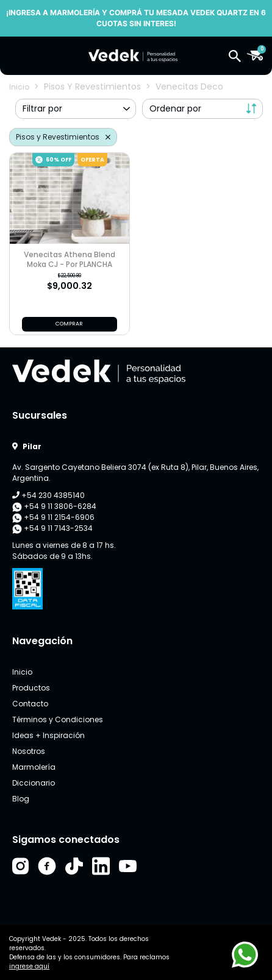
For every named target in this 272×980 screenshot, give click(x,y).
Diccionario (34, 783)
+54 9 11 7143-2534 (52, 528)
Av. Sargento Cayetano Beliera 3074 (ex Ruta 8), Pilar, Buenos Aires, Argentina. (135, 473)
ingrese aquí (29, 966)
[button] (235, 55)
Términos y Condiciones (58, 719)
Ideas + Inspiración (48, 735)
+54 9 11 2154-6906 (53, 517)
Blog (21, 799)
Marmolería (34, 767)
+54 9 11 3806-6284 (54, 506)
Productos (31, 688)
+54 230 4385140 (48, 495)
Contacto (30, 704)
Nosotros (29, 751)
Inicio (19, 87)
